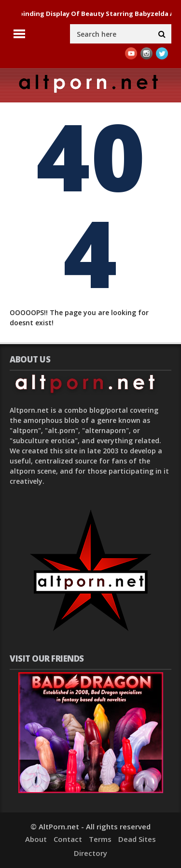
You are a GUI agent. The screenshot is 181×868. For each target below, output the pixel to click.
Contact (68, 839)
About (36, 839)
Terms (100, 839)
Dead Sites (137, 839)
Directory (90, 853)
